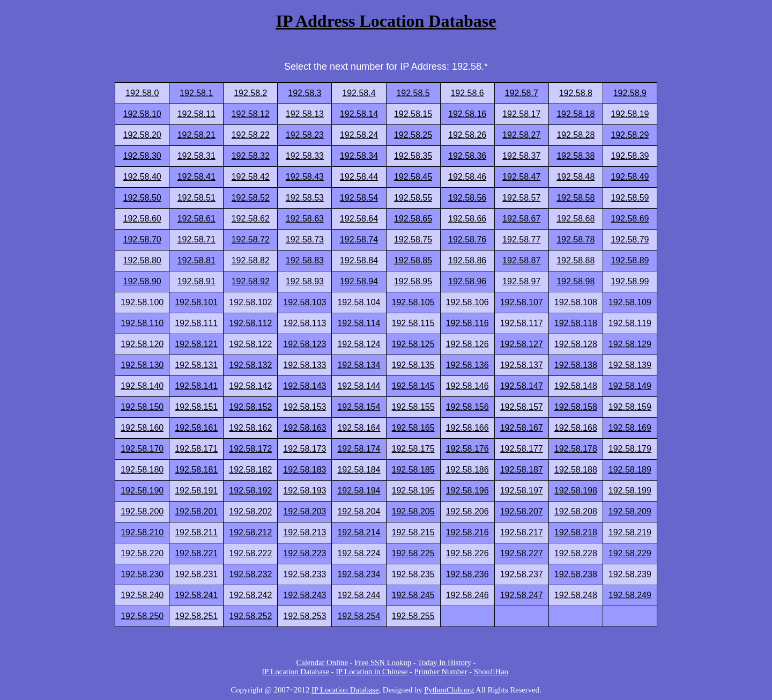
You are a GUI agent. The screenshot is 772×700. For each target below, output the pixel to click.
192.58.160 (142, 428)
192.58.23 (305, 135)
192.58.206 (467, 511)
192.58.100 (142, 302)
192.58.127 (522, 344)
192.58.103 (305, 302)
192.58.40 (142, 177)
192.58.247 (522, 595)
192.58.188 (576, 470)
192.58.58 (576, 198)
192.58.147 (522, 386)
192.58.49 (630, 177)
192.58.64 (359, 219)
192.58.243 (305, 595)
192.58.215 (413, 532)
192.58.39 (630, 156)
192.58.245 (413, 595)
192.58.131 (196, 365)
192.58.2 (250, 93)
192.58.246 (467, 595)
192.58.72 (251, 240)
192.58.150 (142, 407)
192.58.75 (413, 240)
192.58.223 (305, 553)
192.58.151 (196, 407)
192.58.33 (305, 156)
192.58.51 (196, 198)
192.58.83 (305, 260)
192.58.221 (196, 553)
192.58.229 (630, 553)
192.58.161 (196, 428)
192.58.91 (196, 281)
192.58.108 (576, 302)
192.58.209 (630, 511)
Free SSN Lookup (383, 662)
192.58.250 (142, 616)
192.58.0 (142, 93)
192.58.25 (413, 135)
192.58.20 (142, 135)
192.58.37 (521, 156)
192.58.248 (576, 595)
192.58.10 (142, 114)
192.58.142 (250, 386)
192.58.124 (359, 344)
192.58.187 (522, 470)
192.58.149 (630, 386)
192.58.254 (359, 616)
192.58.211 (196, 532)
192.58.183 (305, 470)
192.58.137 (522, 365)
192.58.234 (359, 574)
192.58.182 (250, 470)
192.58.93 (305, 281)
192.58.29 (630, 135)
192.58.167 (522, 428)
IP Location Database (295, 672)
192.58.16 (467, 114)
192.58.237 (522, 574)
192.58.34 (359, 156)
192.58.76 (467, 240)
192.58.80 (142, 260)
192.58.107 (522, 302)
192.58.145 (413, 386)
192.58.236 (467, 574)
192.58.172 (250, 449)
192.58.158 (576, 407)
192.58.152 (250, 407)
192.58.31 (196, 156)
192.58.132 (250, 365)
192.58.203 (305, 511)
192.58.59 (630, 198)
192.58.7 (522, 93)
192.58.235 (413, 574)
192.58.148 (576, 386)
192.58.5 (413, 93)
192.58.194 (359, 491)
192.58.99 (630, 281)
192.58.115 (413, 323)
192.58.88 (576, 260)
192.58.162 (250, 428)
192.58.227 (522, 553)
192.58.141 (196, 386)
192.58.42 (251, 177)
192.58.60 (142, 219)
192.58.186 (467, 470)
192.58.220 (142, 553)
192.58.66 (467, 219)
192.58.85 (413, 260)
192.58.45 (413, 177)
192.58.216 (467, 532)
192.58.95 (413, 281)
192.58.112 (250, 323)
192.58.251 (196, 616)
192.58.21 (196, 135)
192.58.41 (196, 177)
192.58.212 (250, 532)
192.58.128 (576, 344)
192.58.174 (359, 449)
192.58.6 (467, 93)
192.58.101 (196, 302)
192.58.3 (305, 93)
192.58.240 (142, 595)
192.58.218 (576, 532)
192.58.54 (359, 198)
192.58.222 (250, 553)
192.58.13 (305, 114)
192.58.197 (522, 491)
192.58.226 (467, 553)
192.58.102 (250, 302)
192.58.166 (467, 428)
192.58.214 (359, 532)
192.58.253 (305, 616)
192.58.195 (413, 491)
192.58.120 (142, 344)
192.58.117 (522, 323)
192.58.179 (630, 449)
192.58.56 (467, 198)
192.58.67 (521, 219)
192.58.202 (250, 511)
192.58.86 (467, 260)
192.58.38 (576, 156)
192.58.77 (521, 240)
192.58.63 (305, 219)
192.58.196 (467, 491)
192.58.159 (630, 407)
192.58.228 (576, 553)
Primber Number (441, 672)
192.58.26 (467, 135)
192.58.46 (467, 177)
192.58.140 (142, 386)
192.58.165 (413, 428)
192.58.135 (413, 365)
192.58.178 (576, 449)
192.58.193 (305, 491)
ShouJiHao (491, 672)
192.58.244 (359, 595)
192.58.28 (576, 135)
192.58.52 (251, 198)
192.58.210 (142, 532)
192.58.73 (305, 240)
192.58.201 (196, 511)
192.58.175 (413, 449)
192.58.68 (576, 219)
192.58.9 (630, 93)
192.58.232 (250, 574)
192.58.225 (413, 553)
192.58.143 (305, 386)
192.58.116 (467, 323)
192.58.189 (630, 470)
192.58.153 (305, 407)
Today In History (444, 662)
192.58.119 (630, 323)
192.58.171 (196, 449)
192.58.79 (630, 240)
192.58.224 (359, 553)
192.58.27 (521, 135)
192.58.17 (521, 114)
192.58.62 (251, 219)
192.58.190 (142, 491)
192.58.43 (305, 177)
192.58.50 (142, 198)
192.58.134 (359, 365)
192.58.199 (630, 491)
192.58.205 (413, 511)
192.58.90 (142, 281)
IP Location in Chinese (372, 672)
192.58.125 (413, 344)
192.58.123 (305, 344)
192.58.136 (467, 365)
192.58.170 (142, 449)
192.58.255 (413, 616)
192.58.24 (359, 135)
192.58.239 (630, 574)
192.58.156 (467, 407)
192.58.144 (359, 386)
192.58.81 (196, 260)
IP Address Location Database (386, 21)
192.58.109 (630, 302)
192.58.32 (251, 156)
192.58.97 (521, 281)
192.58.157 (522, 407)
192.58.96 (467, 281)
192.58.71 (196, 240)
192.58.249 (630, 595)
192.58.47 (521, 177)
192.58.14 (359, 114)
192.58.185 (413, 470)
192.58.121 (196, 344)
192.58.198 (576, 491)
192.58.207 (522, 511)
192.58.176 (467, 449)
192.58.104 (359, 302)
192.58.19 (630, 114)
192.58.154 (359, 407)
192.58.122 (250, 344)
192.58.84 (359, 260)
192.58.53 (305, 198)
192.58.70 (142, 240)
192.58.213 (305, 532)
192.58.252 (250, 616)
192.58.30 (142, 156)
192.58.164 (359, 428)
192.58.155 (413, 407)
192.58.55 (413, 198)
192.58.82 (251, 260)
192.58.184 (359, 470)
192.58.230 (142, 574)
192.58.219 (630, 532)
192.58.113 (305, 323)
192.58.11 (196, 114)
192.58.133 (305, 365)
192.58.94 (359, 281)
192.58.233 (305, 574)
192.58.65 (413, 219)
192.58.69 (630, 219)
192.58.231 (196, 574)
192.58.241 (196, 595)
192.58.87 (521, 260)
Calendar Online (322, 662)
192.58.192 (250, 491)
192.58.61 (196, 219)
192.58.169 (630, 428)
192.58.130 (142, 365)
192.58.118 (576, 323)
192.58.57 (521, 198)
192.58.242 (250, 595)
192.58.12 (251, 114)
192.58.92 (251, 281)
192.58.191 (196, 491)
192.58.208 (576, 511)
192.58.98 (576, 281)
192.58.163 (305, 428)
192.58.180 (142, 470)
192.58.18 (576, 114)
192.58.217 (522, 532)
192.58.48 (576, 177)
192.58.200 (142, 511)
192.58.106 (467, 302)
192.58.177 (522, 449)
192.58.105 (413, 302)
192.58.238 (576, 574)
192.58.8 (576, 93)
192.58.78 (576, 240)
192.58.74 (359, 240)
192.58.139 (630, 365)
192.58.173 (305, 449)
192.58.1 (196, 93)
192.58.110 (142, 323)
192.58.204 (359, 511)
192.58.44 (359, 177)
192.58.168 (576, 428)
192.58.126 (467, 344)
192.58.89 (630, 260)
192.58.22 (251, 135)
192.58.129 (630, 344)
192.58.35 (413, 156)
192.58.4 (359, 93)
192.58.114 (359, 323)
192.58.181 (196, 470)
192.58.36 (467, 156)
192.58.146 (467, 386)
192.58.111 (196, 323)
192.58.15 (413, 114)
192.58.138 (576, 365)
